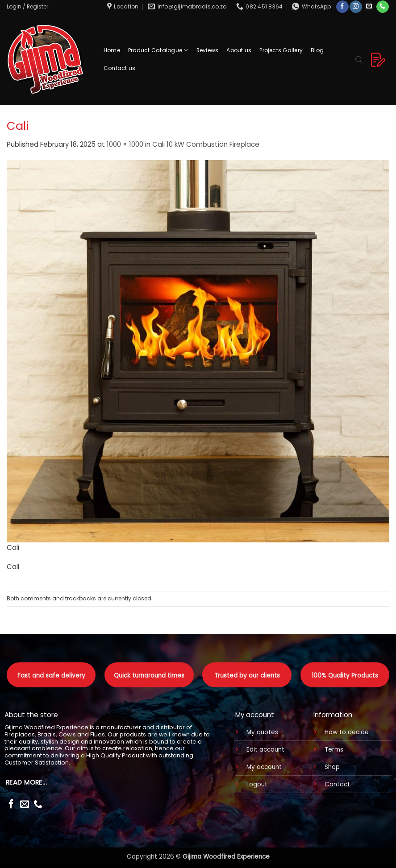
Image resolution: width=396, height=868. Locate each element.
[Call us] (382, 7)
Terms (334, 750)
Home (112, 50)
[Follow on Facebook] (342, 7)
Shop (332, 767)
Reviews (208, 50)
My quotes (262, 732)
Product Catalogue (158, 50)
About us (239, 50)
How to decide (347, 732)
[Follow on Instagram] (356, 7)
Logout (257, 784)
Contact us (119, 68)
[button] (27, 6)
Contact (337, 784)
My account (264, 767)
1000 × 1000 (125, 144)
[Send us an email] (369, 7)
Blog (317, 50)
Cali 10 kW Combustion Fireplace (206, 144)
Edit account (265, 750)
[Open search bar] (359, 59)
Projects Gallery (281, 50)
